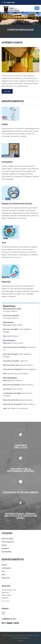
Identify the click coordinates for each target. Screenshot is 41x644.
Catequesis (7, 162)
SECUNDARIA (6, 552)
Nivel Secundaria (10, 378)
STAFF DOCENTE (8, 542)
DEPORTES (6, 578)
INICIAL (4, 545)
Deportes (6, 282)
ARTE (4, 575)
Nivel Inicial (8, 322)
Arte (4, 243)
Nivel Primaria (9, 340)
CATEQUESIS (6, 568)
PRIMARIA (5, 548)
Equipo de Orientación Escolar (17, 203)
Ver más (7, 91)
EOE (3, 571)
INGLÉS (4, 565)
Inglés (5, 124)
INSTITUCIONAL (7, 539)
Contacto (21, 641)
